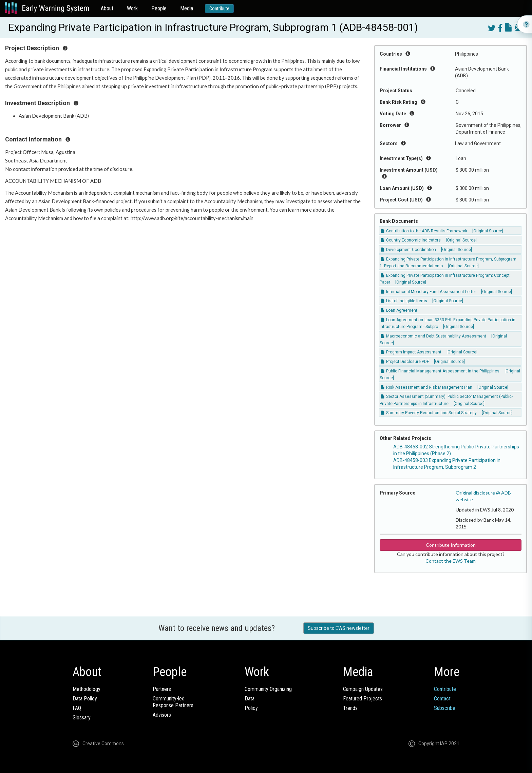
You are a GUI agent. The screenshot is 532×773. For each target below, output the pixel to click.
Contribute (219, 8)
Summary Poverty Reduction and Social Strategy (429, 413)
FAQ (77, 708)
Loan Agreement (399, 310)
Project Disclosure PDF (405, 362)
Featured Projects (363, 699)
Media (187, 8)
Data (250, 699)
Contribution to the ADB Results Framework (424, 231)
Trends (350, 708)
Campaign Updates (363, 689)
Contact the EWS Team (451, 561)
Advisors (162, 715)
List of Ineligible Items (404, 301)
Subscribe (445, 708)
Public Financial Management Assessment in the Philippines (440, 371)
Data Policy (85, 699)
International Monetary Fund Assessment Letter (428, 292)
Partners (162, 689)
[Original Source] (488, 231)
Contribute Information (451, 545)
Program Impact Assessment (411, 352)
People (159, 8)
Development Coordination (408, 250)
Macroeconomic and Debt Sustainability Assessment (433, 336)
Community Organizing (268, 689)
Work (132, 8)
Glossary (82, 718)
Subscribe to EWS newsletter (339, 628)
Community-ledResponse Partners (173, 702)
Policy (251, 708)
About (107, 8)
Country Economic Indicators (411, 240)
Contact (442, 699)
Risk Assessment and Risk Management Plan (426, 387)
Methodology (87, 689)
